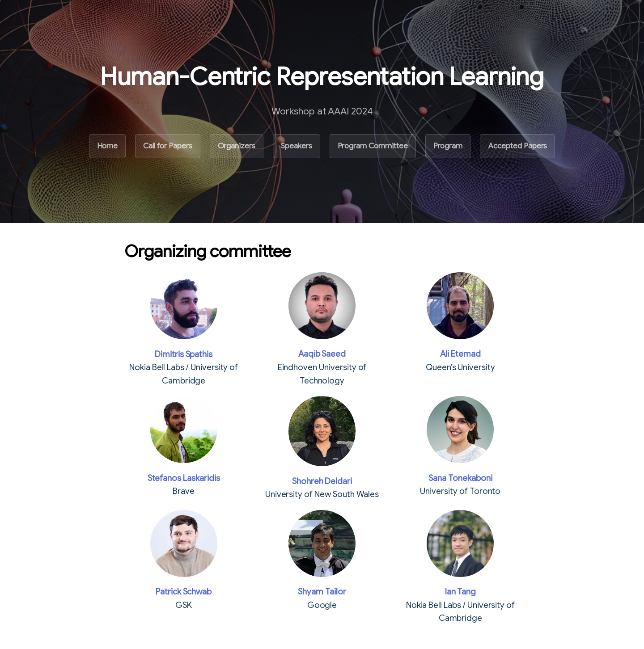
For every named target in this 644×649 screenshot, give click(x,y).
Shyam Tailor (322, 592)
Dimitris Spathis (184, 354)
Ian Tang (461, 592)
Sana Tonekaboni (460, 478)
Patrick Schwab (184, 592)
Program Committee (373, 146)
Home (108, 146)
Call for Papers (167, 146)
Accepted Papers (517, 146)
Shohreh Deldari (322, 481)
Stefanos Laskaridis (184, 478)
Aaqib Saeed (322, 354)
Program (448, 146)
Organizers (237, 146)
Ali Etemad (460, 354)
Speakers (297, 146)
